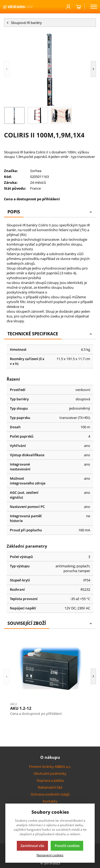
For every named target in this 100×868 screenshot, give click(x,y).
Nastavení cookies (50, 855)
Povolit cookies (67, 846)
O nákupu (50, 757)
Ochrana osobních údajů (50, 794)
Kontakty (50, 801)
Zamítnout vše (32, 846)
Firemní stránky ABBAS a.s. (50, 767)
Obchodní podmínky (50, 773)
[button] (7, 69)
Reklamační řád (50, 787)
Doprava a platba (50, 780)
